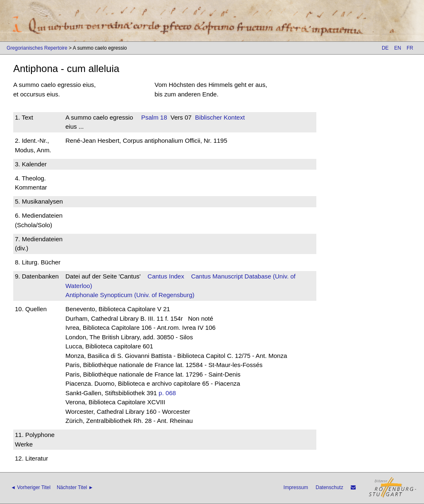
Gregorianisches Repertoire (37, 48)
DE (385, 48)
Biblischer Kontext (220, 117)
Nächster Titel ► (75, 487)
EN (398, 48)
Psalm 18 (154, 117)
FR (410, 48)
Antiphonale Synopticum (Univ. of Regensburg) (130, 295)
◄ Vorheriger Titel (31, 487)
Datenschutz (329, 487)
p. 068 (167, 393)
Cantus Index (166, 276)
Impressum (296, 487)
